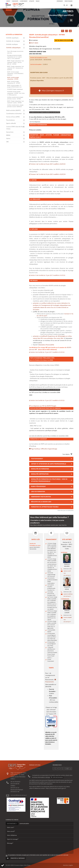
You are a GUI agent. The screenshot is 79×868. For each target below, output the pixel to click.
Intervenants (60, 1)
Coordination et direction (14, 114)
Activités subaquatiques (13, 48)
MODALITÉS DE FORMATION (40, 469)
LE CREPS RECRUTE (24, 1)
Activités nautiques (12, 44)
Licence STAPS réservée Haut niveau (15, 128)
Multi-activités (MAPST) (14, 110)
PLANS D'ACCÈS (15, 1)
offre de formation (57, 777)
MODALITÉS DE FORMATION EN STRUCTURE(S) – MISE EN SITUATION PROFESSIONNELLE (49, 480)
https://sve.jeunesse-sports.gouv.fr (56, 788)
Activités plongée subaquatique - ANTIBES (13, 78)
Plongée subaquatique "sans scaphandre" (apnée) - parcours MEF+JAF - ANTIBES (15, 63)
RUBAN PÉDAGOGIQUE (38, 486)
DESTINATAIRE (12, 824)
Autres (8, 139)
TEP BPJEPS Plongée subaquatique (15, 89)
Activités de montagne (13, 41)
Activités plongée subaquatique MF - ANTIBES (14, 82)
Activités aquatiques (12, 38)
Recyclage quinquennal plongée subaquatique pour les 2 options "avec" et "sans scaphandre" (14, 57)
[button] (3, 865)
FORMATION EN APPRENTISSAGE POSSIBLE (45, 507)
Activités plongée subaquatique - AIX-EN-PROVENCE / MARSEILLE (15, 74)
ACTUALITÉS (32, 1)
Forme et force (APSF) (13, 117)
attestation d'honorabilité (46, 345)
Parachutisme (10, 120)
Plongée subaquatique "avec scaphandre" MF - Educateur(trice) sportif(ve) (15, 68)
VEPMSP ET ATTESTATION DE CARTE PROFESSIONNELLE (49, 464)
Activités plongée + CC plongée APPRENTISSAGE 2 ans (14, 86)
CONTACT (8, 1)
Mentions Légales (68, 865)
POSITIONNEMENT (37, 459)
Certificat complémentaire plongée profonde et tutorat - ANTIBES (15, 98)
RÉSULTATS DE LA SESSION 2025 (41, 502)
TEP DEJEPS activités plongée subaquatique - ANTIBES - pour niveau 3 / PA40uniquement (16, 93)
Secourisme (10, 132)
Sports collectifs (11, 123)
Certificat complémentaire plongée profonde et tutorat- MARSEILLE (15, 106)
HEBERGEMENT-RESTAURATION (41, 497)
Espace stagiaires (69, 1)
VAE (7, 142)
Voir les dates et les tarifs (64, 40)
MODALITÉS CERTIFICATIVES (40, 474)
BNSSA (8, 135)
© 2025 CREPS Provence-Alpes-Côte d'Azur (18, 865)
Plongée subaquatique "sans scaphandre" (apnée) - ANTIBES (15, 102)
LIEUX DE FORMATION (38, 492)
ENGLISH (38, 1)
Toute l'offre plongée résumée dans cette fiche (15, 52)
